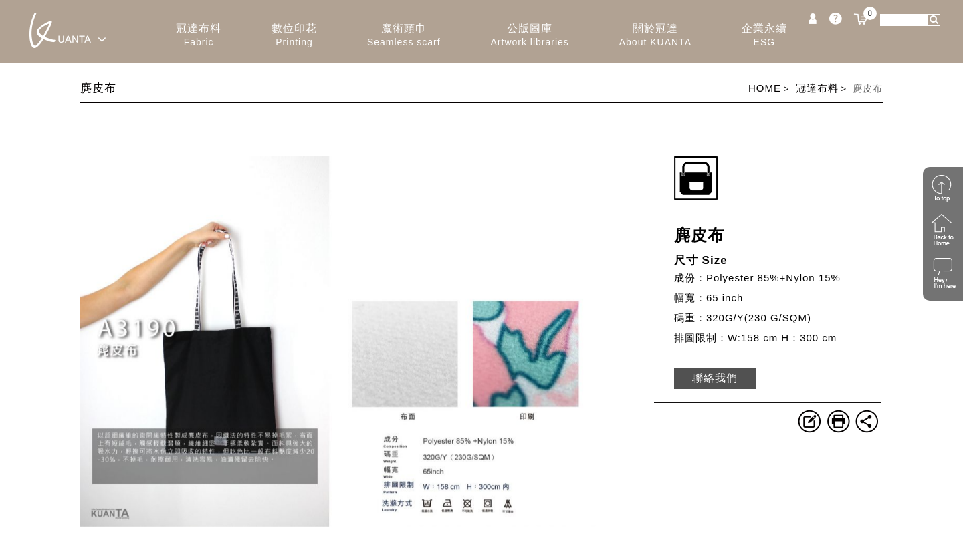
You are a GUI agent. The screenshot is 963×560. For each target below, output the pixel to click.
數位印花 (294, 36)
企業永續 (764, 36)
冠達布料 (199, 36)
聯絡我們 (715, 378)
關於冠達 (655, 36)
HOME (765, 88)
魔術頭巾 (404, 36)
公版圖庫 (530, 36)
